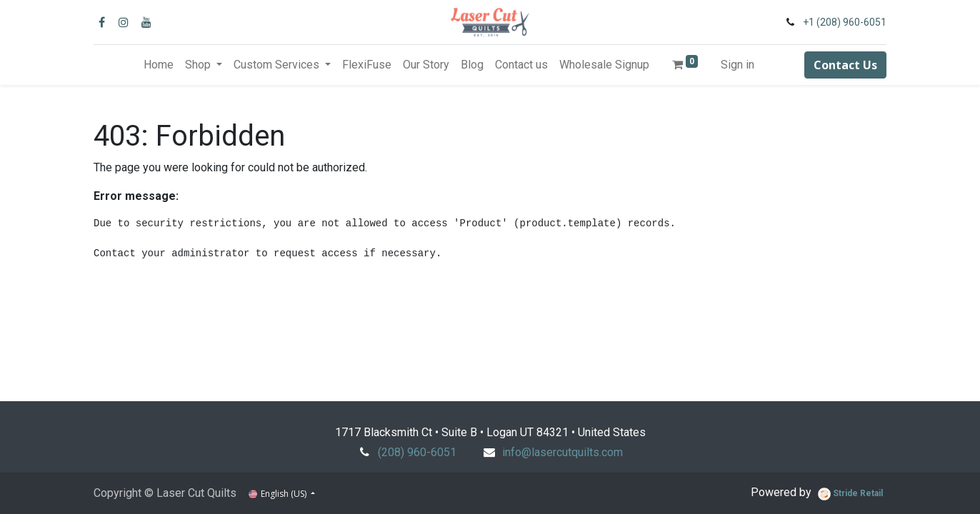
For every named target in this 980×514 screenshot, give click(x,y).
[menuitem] (159, 65)
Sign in (737, 65)
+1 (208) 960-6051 (845, 22)
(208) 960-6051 (417, 452)
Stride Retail (850, 494)
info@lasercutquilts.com (562, 452)
